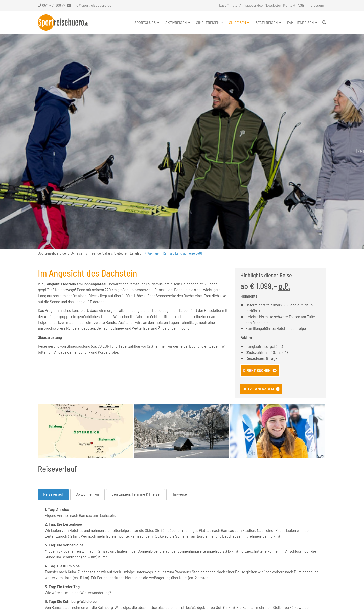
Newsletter (273, 5)
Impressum (315, 5)
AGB (301, 5)
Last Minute (228, 5)
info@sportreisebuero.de (92, 5)
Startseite (63, 23)
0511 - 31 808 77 (52, 5)
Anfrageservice (251, 5)
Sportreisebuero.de (52, 253)
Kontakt (289, 5)
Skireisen (77, 253)
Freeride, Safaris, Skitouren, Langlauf (116, 253)
